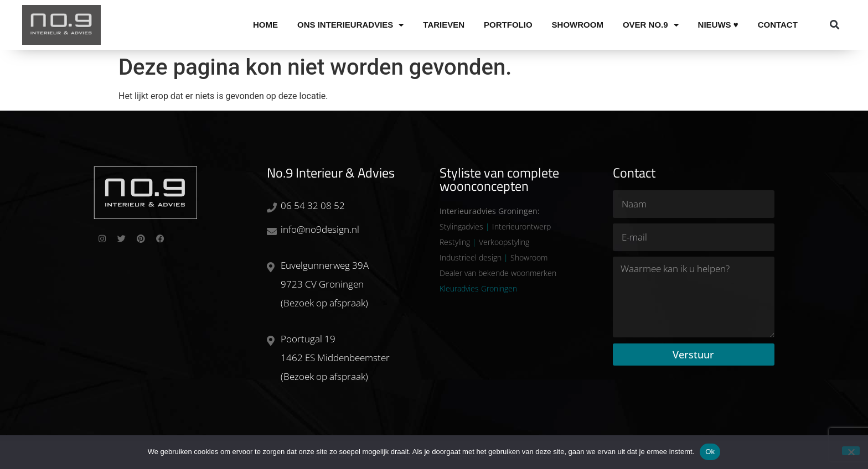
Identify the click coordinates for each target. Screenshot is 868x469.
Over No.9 (651, 25)
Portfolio (508, 25)
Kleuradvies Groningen (478, 288)
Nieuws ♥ (718, 25)
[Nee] (851, 451)
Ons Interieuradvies (350, 25)
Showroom (578, 25)
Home (265, 25)
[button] (835, 25)
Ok (710, 452)
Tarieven (444, 25)
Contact (778, 25)
